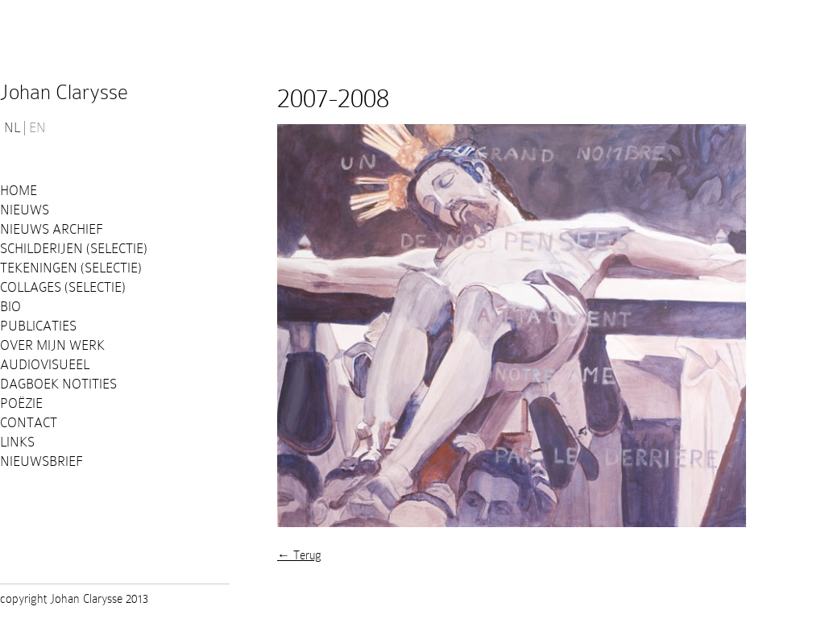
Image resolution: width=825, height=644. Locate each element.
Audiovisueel (45, 365)
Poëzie (21, 403)
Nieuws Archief (52, 229)
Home (19, 191)
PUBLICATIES (38, 326)
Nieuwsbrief (41, 461)
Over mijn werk (52, 345)
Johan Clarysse (64, 92)
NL (12, 128)
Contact (29, 423)
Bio (10, 307)
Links (17, 442)
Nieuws (25, 210)
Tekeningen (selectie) (71, 268)
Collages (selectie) (63, 287)
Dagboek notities (58, 384)
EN (37, 128)
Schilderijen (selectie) (74, 249)
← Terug (299, 555)
